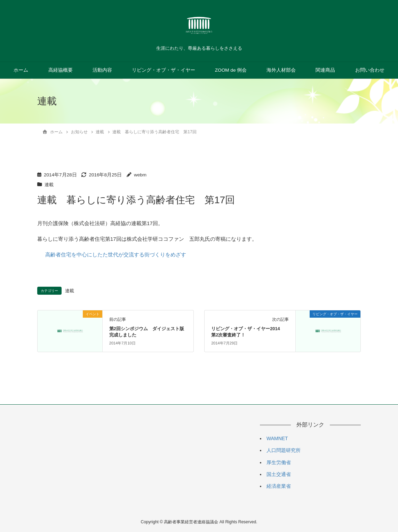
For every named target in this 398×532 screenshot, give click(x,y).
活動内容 (102, 70)
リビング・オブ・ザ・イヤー (164, 70)
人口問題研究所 (284, 450)
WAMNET (277, 438)
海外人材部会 (281, 70)
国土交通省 (279, 474)
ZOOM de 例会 (231, 70)
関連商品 (325, 70)
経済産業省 (279, 486)
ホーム (21, 70)
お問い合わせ (370, 70)
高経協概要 (61, 70)
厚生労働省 (279, 462)
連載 (49, 185)
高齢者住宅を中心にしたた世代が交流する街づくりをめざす (116, 255)
